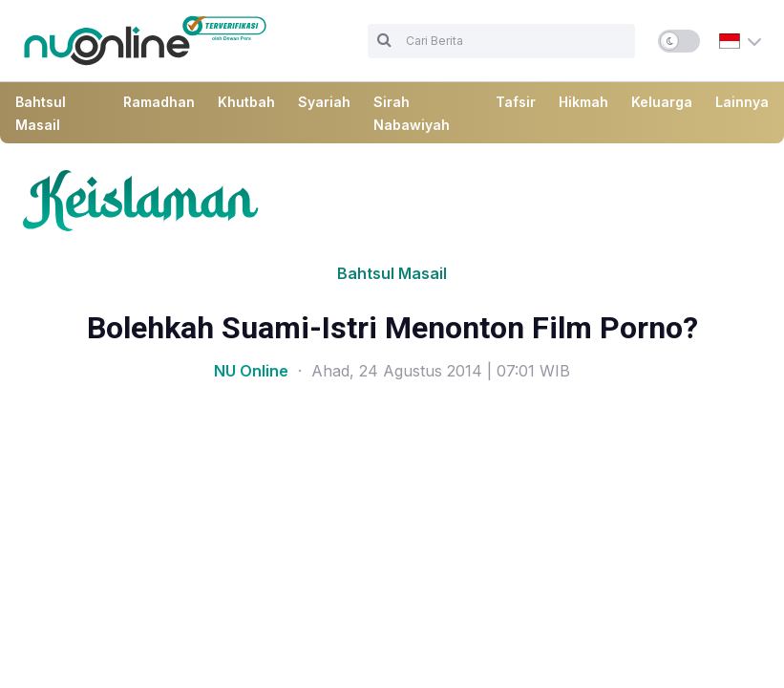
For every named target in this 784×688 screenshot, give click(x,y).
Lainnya (742, 102)
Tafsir (516, 102)
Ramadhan (159, 102)
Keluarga (662, 102)
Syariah (324, 102)
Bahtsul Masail (392, 273)
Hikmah (583, 102)
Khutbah (246, 102)
